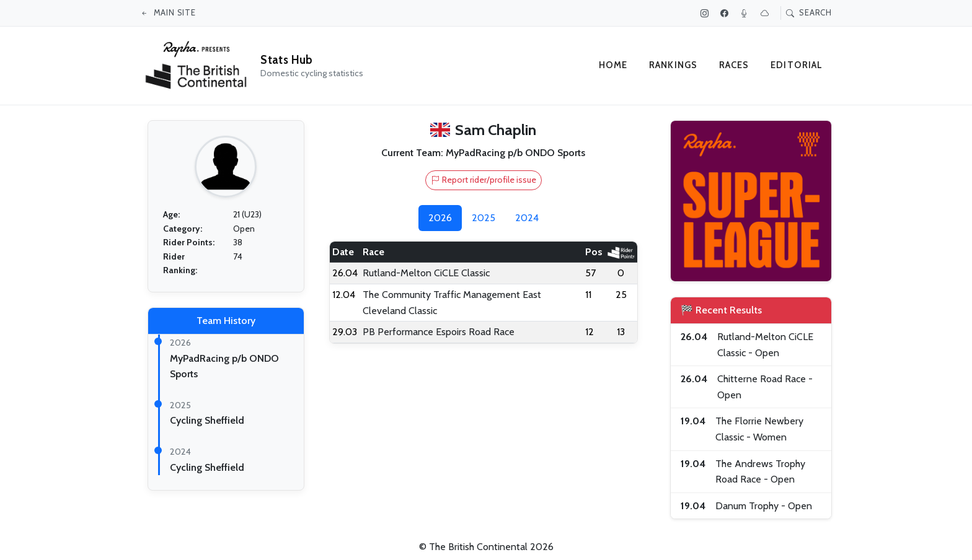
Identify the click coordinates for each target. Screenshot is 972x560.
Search (809, 13)
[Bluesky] (766, 13)
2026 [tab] (440, 218)
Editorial (797, 65)
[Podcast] (746, 13)
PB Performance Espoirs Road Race (439, 332)
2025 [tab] (484, 218)
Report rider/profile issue (484, 180)
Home (613, 65)
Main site (168, 13)
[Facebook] (726, 13)
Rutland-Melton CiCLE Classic (426, 273)
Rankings (673, 65)
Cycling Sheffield (207, 420)
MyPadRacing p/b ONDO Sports (515, 153)
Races (734, 65)
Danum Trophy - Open (764, 506)
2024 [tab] (527, 218)
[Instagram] (706, 13)
